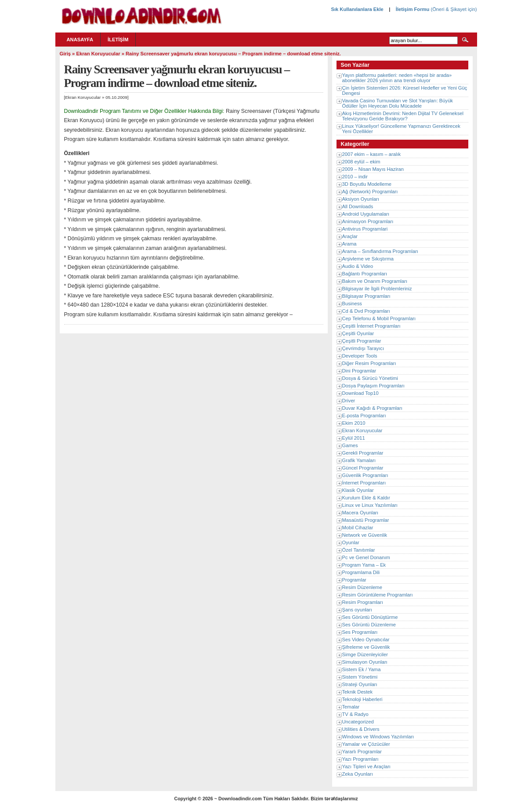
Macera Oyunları (360, 513)
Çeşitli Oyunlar (358, 333)
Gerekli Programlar (363, 453)
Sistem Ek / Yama (362, 669)
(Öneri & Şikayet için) (453, 9)
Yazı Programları (360, 759)
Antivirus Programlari (365, 229)
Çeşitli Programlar (362, 341)
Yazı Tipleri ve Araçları (366, 766)
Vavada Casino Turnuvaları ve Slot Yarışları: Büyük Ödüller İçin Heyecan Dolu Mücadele (398, 103)
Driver (349, 401)
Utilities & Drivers (361, 729)
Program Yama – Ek (364, 565)
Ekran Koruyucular (98, 54)
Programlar (354, 580)
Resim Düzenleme (362, 587)
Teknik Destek (358, 692)
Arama (349, 244)
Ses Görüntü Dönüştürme (370, 617)
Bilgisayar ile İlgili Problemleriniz (377, 289)
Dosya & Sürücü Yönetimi (370, 378)
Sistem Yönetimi (360, 677)
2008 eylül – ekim (361, 162)
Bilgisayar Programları (366, 296)
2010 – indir (355, 177)
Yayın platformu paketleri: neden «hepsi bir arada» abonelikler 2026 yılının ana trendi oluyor (397, 78)
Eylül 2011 (354, 438)
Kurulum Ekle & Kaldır (366, 498)
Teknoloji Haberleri (362, 699)
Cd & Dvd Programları (366, 311)
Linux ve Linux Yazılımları (370, 505)
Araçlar (350, 236)
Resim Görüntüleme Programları (378, 595)
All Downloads (358, 206)
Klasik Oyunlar (358, 490)
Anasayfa (80, 40)
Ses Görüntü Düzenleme (369, 625)
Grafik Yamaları (359, 460)
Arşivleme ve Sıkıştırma (368, 259)
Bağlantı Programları (365, 274)
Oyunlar (351, 542)
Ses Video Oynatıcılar (366, 640)
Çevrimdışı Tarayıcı (363, 348)
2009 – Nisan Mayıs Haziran (373, 169)
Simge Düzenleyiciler (365, 654)
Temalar (351, 707)
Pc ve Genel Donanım (366, 557)
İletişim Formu (413, 9)
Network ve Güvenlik (365, 535)
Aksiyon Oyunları (361, 199)
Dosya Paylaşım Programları (373, 386)
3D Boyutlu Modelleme (367, 184)
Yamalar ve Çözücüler (366, 744)
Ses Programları (360, 632)
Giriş (65, 54)
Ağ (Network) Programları (370, 192)
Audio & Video (358, 266)
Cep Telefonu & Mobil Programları (379, 318)
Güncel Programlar (363, 468)
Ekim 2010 (354, 423)
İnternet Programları (364, 483)
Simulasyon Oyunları (365, 662)
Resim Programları (363, 602)
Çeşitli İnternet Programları (371, 326)
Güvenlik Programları (365, 475)
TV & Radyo (355, 714)
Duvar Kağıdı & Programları (372, 408)
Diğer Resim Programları (369, 363)
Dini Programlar (359, 371)
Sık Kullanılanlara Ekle (357, 9)
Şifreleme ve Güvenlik (366, 647)
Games (350, 445)
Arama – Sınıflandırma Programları (380, 251)
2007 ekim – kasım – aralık (372, 154)
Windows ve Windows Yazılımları (378, 737)
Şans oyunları (357, 610)
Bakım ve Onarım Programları (375, 281)
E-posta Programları (364, 416)
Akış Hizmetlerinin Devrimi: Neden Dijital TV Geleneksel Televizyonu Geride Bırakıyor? (403, 116)
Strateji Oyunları (360, 684)
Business (352, 304)
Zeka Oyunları (358, 774)
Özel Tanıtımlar (359, 550)
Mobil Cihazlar (358, 528)
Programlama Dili (361, 572)
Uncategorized (358, 722)
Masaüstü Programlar (366, 520)
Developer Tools (360, 356)
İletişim (118, 40)
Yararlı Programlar (362, 752)
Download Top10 (360, 393)
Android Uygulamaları (366, 214)
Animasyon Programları (368, 221)
